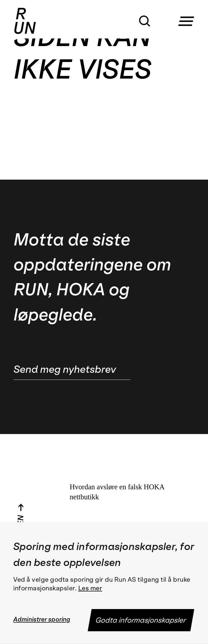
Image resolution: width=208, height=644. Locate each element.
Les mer (90, 588)
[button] (188, 16)
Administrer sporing (42, 619)
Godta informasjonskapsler (141, 620)
